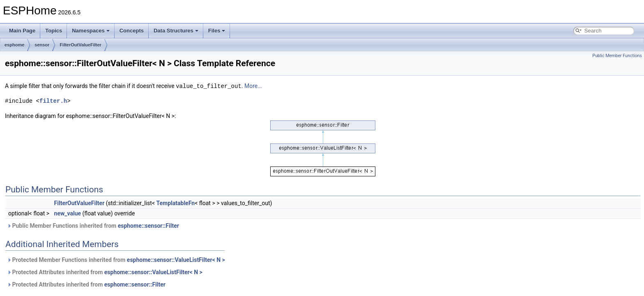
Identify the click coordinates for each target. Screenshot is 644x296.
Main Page (22, 31)
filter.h (53, 101)
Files (217, 31)
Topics (54, 31)
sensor (42, 45)
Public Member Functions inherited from (93, 225)
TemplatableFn (175, 203)
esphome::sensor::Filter (148, 225)
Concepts (132, 31)
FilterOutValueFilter (80, 45)
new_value (68, 213)
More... (253, 86)
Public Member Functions (617, 56)
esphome (14, 45)
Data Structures (176, 31)
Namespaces (91, 31)
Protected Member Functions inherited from (116, 259)
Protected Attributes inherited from (105, 272)
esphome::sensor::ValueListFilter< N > (176, 259)
